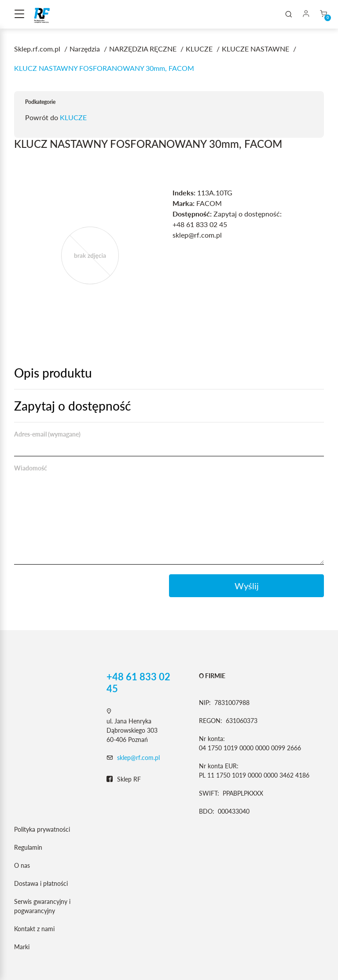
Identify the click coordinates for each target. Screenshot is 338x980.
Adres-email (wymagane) (47, 434)
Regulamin (28, 847)
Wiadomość (31, 468)
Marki (22, 947)
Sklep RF (124, 779)
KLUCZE (73, 117)
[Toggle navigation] (19, 15)
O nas (22, 865)
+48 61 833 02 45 (138, 683)
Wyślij (247, 586)
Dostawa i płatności (41, 883)
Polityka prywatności (42, 829)
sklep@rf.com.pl (138, 758)
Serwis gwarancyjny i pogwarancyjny (42, 906)
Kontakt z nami (34, 929)
